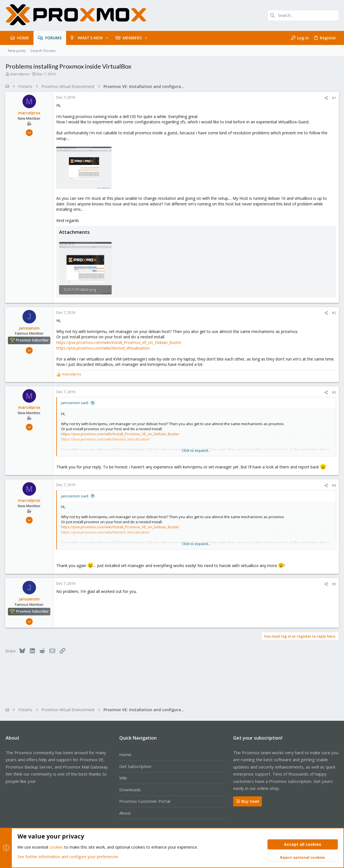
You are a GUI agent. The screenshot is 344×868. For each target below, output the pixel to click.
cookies (56, 847)
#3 (333, 392)
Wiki (123, 778)
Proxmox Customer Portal (145, 801)
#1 (333, 98)
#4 (333, 485)
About (125, 813)
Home (125, 754)
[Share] (326, 98)
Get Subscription (135, 766)
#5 (333, 584)
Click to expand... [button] (196, 450)
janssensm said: (76, 403)
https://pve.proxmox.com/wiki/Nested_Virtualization (104, 348)
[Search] (303, 15)
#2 (333, 313)
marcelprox (20, 74)
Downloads (130, 790)
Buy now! (248, 801)
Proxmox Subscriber (33, 340)
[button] (107, 38)
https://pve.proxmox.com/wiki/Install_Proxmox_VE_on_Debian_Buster (119, 342)
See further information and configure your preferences (68, 857)
